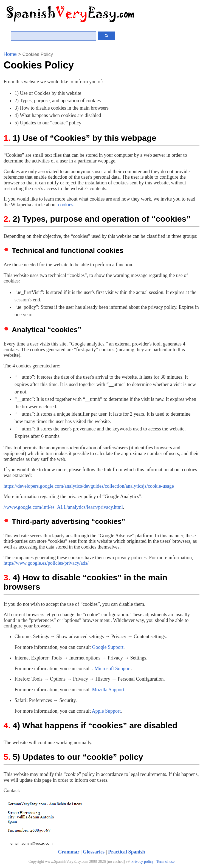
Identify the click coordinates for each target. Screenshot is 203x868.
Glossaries (94, 852)
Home (10, 54)
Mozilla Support (108, 690)
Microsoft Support (113, 669)
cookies (66, 205)
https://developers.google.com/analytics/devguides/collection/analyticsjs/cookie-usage (89, 486)
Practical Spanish (127, 852)
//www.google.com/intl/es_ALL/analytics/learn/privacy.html (63, 507)
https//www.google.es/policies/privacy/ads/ (46, 563)
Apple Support (106, 711)
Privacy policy (143, 862)
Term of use (166, 862)
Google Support (108, 647)
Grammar (69, 852)
